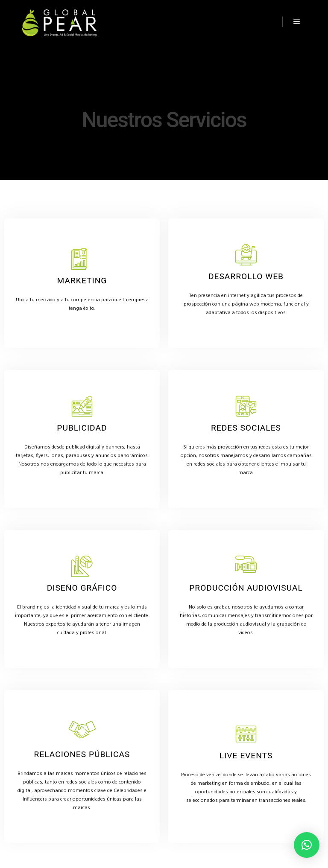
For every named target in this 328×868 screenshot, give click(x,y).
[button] (307, 845)
